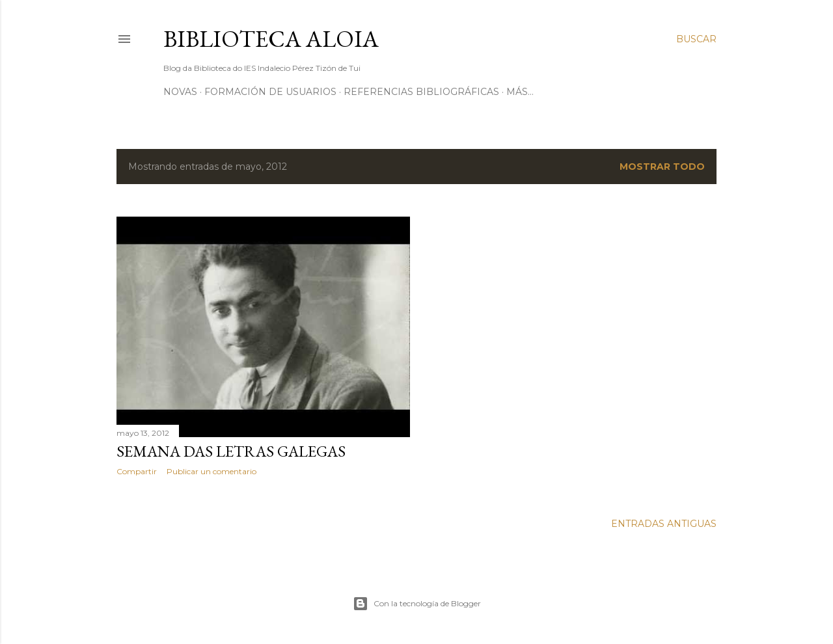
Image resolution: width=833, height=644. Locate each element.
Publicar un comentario (212, 471)
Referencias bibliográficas (421, 92)
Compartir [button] (137, 471)
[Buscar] (696, 39)
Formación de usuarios (270, 92)
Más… (520, 92)
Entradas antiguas (664, 524)
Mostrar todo (662, 167)
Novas (180, 92)
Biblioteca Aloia (271, 39)
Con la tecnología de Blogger (417, 604)
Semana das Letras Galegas (231, 451)
